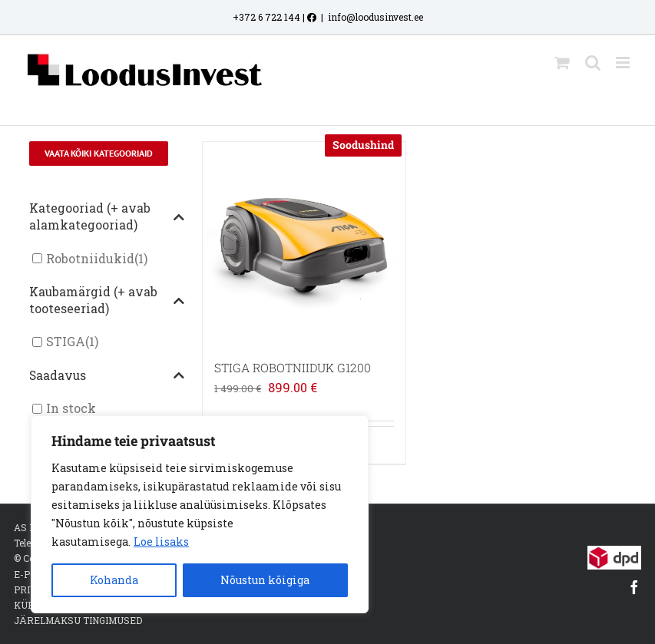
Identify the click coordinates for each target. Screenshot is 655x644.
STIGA (66, 342)
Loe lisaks (161, 542)
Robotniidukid (90, 258)
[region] (200, 514)
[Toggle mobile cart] (562, 63)
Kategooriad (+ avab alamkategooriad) (107, 216)
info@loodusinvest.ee (375, 17)
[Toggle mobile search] (593, 63)
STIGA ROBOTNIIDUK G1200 (293, 368)
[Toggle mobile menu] (624, 63)
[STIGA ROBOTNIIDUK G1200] (304, 243)
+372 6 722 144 (266, 17)
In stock (71, 409)
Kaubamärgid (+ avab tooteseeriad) (107, 300)
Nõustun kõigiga (265, 580)
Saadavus (107, 376)
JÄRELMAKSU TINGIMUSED (78, 620)
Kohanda (114, 580)
